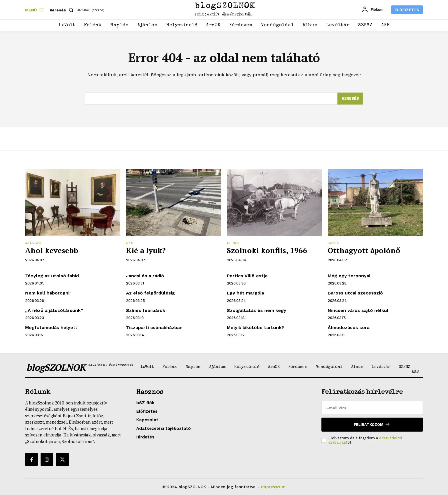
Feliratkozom (372, 425)
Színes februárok (146, 310)
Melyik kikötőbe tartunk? (255, 327)
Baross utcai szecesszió (355, 293)
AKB (130, 244)
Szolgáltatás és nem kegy (257, 310)
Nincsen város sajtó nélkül (358, 310)
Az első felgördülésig (150, 293)
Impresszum (273, 487)
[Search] (350, 99)
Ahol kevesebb (52, 250)
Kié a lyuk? (146, 250)
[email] (372, 408)
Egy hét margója (245, 293)
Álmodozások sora (349, 327)
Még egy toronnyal (349, 276)
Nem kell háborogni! (48, 293)
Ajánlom (34, 244)
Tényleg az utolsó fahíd (52, 276)
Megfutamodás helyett (51, 327)
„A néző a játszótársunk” (54, 310)
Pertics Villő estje (247, 276)
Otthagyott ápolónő (364, 250)
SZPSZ (333, 244)
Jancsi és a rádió (145, 276)
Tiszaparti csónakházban (154, 327)
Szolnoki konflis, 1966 (267, 250)
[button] (63, 10)
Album (233, 244)
